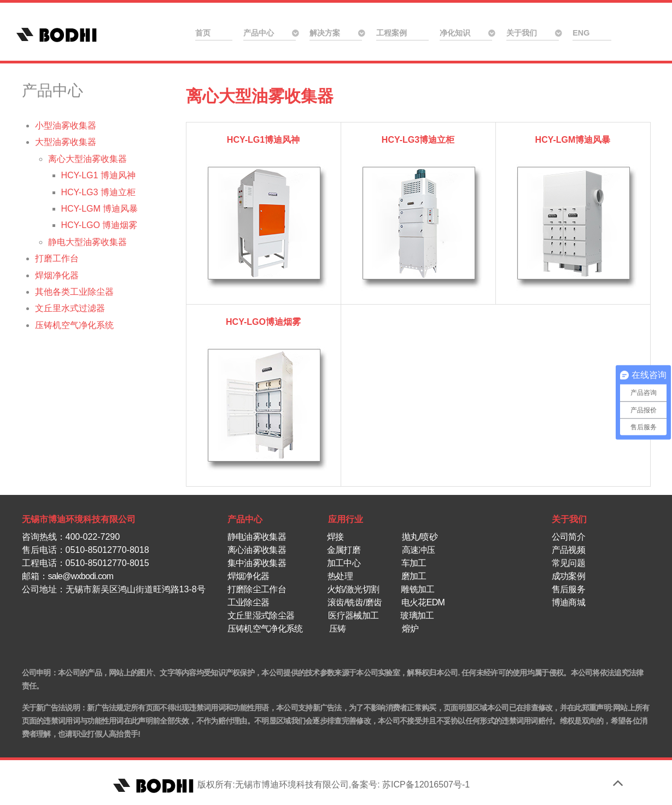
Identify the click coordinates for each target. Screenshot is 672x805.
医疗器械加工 (353, 616)
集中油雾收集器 (258, 563)
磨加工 (414, 576)
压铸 (336, 629)
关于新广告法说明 (51, 708)
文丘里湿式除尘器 (261, 616)
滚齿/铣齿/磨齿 (355, 602)
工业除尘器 (249, 602)
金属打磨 (344, 550)
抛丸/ (411, 537)
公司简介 (568, 537)
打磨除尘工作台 (258, 589)
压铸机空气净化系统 (265, 629)
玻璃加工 (417, 616)
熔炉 (410, 629)
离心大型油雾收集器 (260, 96)
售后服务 (568, 589)
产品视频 (568, 550)
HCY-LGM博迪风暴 (573, 140)
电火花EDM (423, 602)
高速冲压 (419, 550)
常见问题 (568, 563)
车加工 (414, 563)
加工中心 (345, 563)
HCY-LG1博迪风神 (263, 140)
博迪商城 (568, 602)
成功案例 (568, 576)
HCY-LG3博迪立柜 (418, 140)
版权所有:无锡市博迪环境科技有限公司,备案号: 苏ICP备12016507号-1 (290, 784)
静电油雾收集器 (257, 537)
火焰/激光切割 (353, 589)
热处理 (340, 576)
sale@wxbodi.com (81, 576)
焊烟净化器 (249, 576)
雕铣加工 (417, 589)
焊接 (335, 537)
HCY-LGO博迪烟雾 (263, 322)
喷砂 (429, 537)
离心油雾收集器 (258, 550)
